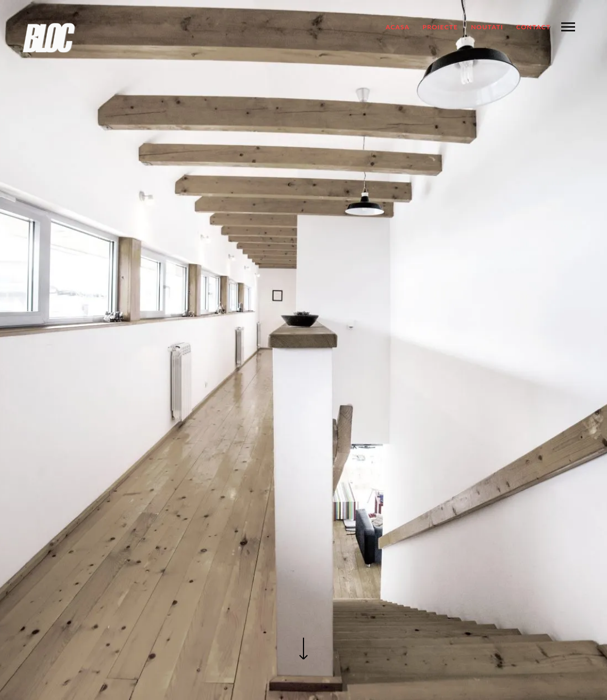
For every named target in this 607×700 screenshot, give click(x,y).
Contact (533, 27)
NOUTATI (487, 27)
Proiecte (441, 27)
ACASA (397, 27)
